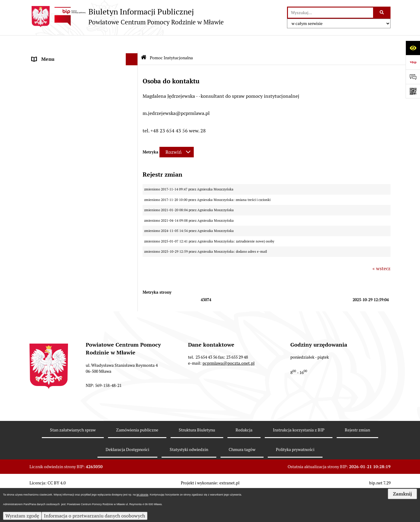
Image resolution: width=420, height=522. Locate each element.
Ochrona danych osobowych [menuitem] (62, 336)
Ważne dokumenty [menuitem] (52, 123)
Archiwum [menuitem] (43, 312)
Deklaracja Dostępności (127, 482)
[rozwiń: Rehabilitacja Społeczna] (133, 195)
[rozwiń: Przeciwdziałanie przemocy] (133, 324)
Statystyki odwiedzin (189, 482)
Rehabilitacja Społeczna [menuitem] (57, 194)
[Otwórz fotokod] (413, 91)
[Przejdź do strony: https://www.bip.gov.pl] (413, 62)
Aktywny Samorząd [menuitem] (53, 206)
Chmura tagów (242, 482)
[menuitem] (84, 163)
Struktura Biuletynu (197, 463)
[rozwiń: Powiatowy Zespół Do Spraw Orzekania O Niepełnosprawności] (133, 257)
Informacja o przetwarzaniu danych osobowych (94, 516)
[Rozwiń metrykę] (177, 136)
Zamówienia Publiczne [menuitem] (57, 288)
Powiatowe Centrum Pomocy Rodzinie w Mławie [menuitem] (76, 83)
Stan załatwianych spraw (73, 463)
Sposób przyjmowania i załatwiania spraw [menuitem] (77, 111)
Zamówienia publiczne (137, 463)
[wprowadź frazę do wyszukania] (330, 13)
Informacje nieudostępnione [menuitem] (63, 300)
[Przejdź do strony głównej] (127, 17)
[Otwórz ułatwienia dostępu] (413, 48)
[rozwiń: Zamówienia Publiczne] (133, 288)
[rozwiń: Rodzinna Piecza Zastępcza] (133, 135)
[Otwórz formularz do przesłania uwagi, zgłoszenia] (413, 77)
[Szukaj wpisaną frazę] (382, 13)
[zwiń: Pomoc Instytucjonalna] (133, 147)
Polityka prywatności (295, 482)
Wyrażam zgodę (22, 516)
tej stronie (142, 495)
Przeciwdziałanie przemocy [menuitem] (61, 324)
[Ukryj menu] (132, 43)
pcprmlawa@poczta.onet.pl (229, 396)
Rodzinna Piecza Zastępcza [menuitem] (61, 135)
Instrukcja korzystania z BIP (299, 463)
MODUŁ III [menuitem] (44, 218)
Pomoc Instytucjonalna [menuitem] (57, 147)
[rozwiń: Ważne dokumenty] (133, 123)
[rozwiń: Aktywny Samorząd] (133, 207)
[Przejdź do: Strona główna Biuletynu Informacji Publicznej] (144, 42)
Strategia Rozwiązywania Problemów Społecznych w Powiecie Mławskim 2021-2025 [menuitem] (77, 238)
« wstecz (381, 252)
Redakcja (244, 463)
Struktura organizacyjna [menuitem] (58, 99)
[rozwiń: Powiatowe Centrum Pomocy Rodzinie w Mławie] (133, 80)
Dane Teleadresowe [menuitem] (53, 67)
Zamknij (402, 494)
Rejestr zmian (357, 463)
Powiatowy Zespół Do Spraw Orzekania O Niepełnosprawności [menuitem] (76, 260)
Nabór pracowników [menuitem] (53, 276)
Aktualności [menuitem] (45, 55)
